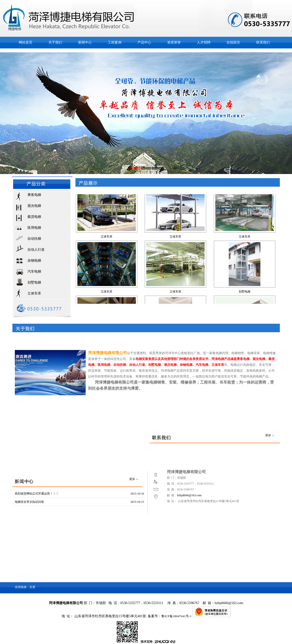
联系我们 (263, 42)
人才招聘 (204, 42)
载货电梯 (34, 217)
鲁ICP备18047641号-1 (176, 616)
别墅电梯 (34, 282)
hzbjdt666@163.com (189, 495)
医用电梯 (34, 228)
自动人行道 (36, 250)
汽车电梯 (34, 271)
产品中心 (144, 42)
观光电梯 (34, 206)
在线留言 (233, 42)
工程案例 (115, 42)
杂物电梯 (34, 261)
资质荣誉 (174, 42)
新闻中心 (85, 42)
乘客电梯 (34, 195)
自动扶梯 (34, 239)
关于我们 (55, 42)
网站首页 (26, 42)
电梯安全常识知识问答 (29, 502)
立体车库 (34, 293)
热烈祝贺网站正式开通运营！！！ (37, 494)
